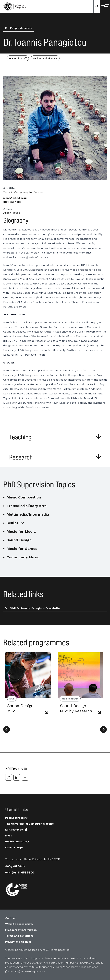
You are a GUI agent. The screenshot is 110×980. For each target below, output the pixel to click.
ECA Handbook (16, 830)
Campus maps (14, 847)
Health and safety (17, 841)
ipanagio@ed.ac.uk (15, 198)
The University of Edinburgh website (30, 824)
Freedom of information (21, 930)
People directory (18, 28)
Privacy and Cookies (18, 942)
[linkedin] (17, 777)
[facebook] (25, 777)
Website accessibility (19, 924)
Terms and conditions (19, 936)
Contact (11, 918)
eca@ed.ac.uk (15, 866)
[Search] (97, 6)
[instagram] (9, 777)
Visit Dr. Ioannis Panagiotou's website (32, 608)
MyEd (9, 836)
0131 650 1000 (12, 202)
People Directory (16, 818)
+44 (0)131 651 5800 (20, 872)
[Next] (103, 729)
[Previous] (7, 729)
